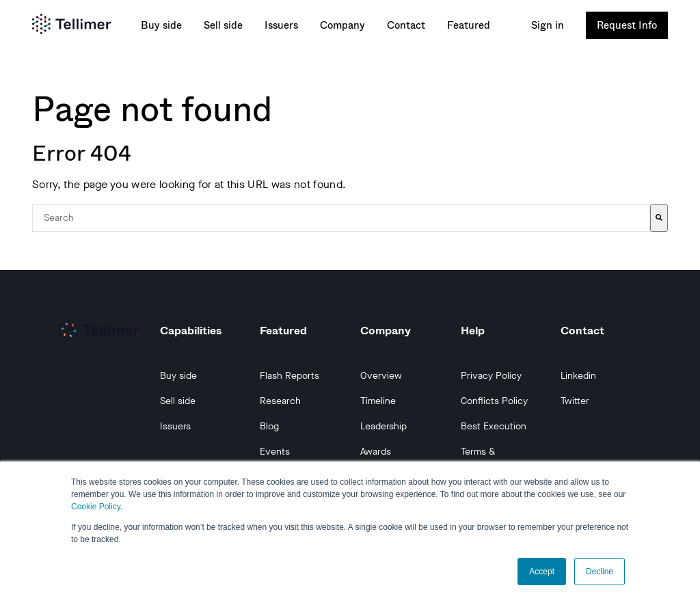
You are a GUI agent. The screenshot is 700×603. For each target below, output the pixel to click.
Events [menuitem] (275, 452)
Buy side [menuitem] (161, 25)
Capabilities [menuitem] (191, 330)
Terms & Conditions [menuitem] (484, 459)
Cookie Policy (96, 507)
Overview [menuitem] (381, 376)
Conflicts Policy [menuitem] (494, 401)
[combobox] (341, 218)
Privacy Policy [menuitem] (491, 376)
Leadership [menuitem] (383, 426)
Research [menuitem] (280, 401)
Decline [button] (600, 572)
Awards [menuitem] (376, 452)
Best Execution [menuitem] (494, 426)
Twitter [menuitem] (575, 401)
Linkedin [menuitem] (578, 376)
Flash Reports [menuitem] (290, 376)
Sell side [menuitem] (223, 25)
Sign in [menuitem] (548, 25)
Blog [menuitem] (269, 426)
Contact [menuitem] (406, 25)
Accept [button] (542, 572)
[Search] (659, 218)
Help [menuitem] (473, 330)
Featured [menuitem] (469, 25)
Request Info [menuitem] (627, 25)
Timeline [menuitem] (378, 401)
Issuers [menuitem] (281, 25)
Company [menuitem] (342, 25)
